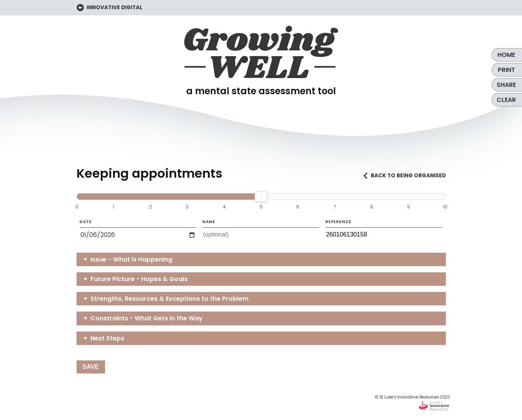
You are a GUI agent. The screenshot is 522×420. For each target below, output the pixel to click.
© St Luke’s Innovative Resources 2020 (413, 403)
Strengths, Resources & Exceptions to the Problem (169, 299)
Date (138, 231)
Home (506, 55)
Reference (384, 230)
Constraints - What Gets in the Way (147, 318)
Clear (506, 100)
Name (261, 230)
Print (506, 70)
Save (91, 367)
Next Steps (107, 338)
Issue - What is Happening (131, 259)
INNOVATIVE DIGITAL (110, 8)
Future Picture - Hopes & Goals (139, 279)
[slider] (261, 197)
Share (506, 85)
